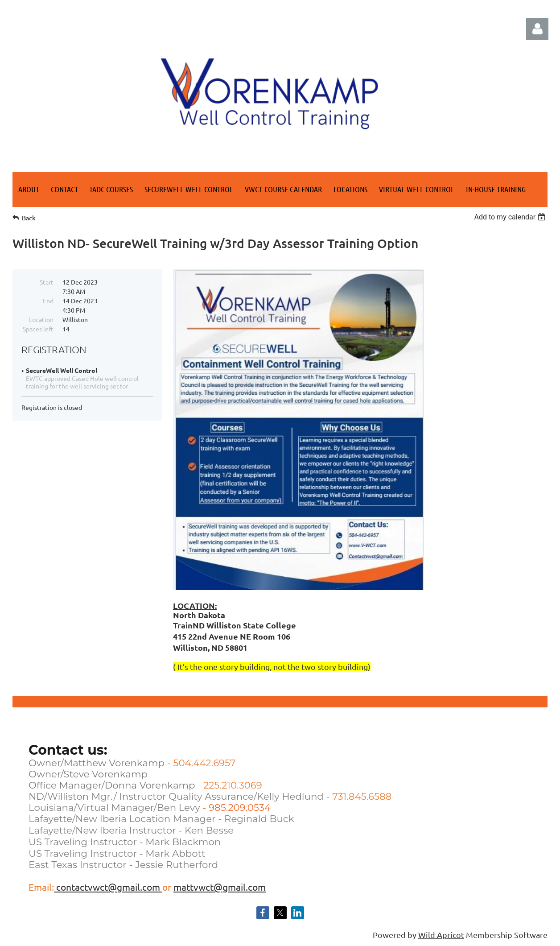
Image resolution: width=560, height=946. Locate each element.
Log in (537, 29)
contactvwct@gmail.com (108, 887)
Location (41, 319)
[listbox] (511, 217)
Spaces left (38, 329)
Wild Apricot (441, 935)
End (48, 301)
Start (47, 282)
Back (29, 218)
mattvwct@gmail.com (220, 887)
